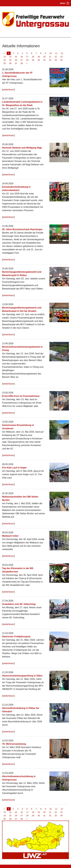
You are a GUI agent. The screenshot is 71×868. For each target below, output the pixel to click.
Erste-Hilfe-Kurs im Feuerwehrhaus (21, 396)
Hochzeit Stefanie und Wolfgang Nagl (22, 148)
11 (56, 53)
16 (22, 57)
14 (10, 57)
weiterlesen (8, 90)
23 (61, 57)
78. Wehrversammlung (14, 744)
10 (51, 53)
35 (5, 63)
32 (50, 60)
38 (22, 63)
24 (5, 60)
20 (44, 57)
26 (16, 60)
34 (61, 60)
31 (44, 60)
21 (50, 57)
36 (10, 63)
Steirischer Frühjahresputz (16, 637)
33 (56, 60)
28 (27, 60)
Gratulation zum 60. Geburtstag (19, 604)
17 (27, 57)
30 (39, 60)
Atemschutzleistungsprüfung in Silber (22, 676)
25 (10, 60)
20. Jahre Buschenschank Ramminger (22, 229)
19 (39, 57)
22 (56, 57)
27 (22, 60)
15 (16, 57)
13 (5, 57)
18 (33, 57)
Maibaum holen (10, 536)
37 (16, 63)
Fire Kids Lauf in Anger (14, 468)
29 (33, 60)
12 (62, 53)
